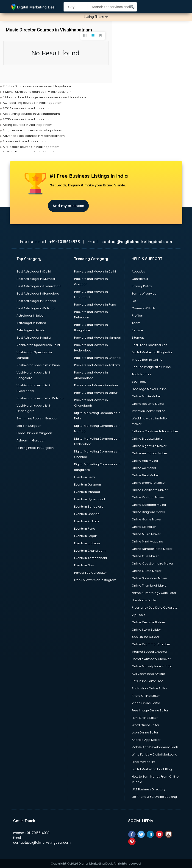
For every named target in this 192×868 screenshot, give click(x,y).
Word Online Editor (146, 725)
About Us (138, 271)
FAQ (135, 301)
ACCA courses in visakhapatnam (27, 108)
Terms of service (144, 294)
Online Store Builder (146, 630)
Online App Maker (145, 461)
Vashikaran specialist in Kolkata (40, 398)
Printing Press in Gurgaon (35, 448)
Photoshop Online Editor (150, 688)
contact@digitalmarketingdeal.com (42, 843)
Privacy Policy (142, 286)
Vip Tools (138, 615)
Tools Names (141, 374)
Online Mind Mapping (147, 541)
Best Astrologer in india (34, 338)
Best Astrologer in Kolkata (36, 308)
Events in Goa (84, 565)
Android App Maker (146, 740)
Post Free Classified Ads (149, 345)
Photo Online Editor (146, 696)
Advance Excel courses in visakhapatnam (34, 136)
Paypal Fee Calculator (90, 573)
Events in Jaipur (86, 536)
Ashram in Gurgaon (31, 440)
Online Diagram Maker (148, 512)
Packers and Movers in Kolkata (97, 365)
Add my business (68, 206)
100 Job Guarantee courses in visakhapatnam (37, 86)
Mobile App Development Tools (155, 747)
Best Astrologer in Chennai (36, 301)
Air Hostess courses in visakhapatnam (31, 147)
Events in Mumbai (87, 492)
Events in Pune (85, 529)
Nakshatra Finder (144, 600)
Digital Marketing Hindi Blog (152, 769)
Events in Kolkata (86, 521)
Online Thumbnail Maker (150, 586)
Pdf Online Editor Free (147, 681)
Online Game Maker (147, 519)
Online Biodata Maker (148, 439)
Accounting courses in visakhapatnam (31, 114)
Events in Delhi (85, 477)
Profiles (137, 316)
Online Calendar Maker (149, 505)
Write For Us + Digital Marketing (154, 754)
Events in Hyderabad (89, 499)
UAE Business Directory (149, 789)
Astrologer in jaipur (31, 316)
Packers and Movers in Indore (96, 385)
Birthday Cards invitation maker (155, 431)
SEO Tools (139, 382)
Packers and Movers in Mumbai (97, 338)
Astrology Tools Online (148, 674)
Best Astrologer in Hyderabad (39, 286)
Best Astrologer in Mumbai (36, 279)
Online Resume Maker (148, 404)
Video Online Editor (146, 703)
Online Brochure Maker (149, 483)
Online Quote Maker (147, 571)
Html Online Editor (145, 718)
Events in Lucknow (87, 543)
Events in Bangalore (89, 507)
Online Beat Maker (145, 475)
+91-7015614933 (37, 833)
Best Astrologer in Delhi (34, 271)
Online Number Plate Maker (152, 549)
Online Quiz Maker (145, 556)
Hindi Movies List (143, 762)
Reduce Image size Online (151, 367)
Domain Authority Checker (151, 659)
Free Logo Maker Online (149, 389)
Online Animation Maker (149, 453)
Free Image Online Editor (150, 710)
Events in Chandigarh (90, 551)
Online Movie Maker (146, 396)
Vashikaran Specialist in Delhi (38, 345)
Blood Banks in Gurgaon (34, 433)
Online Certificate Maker (150, 490)
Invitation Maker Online (149, 411)
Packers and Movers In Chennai (98, 358)
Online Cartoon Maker (148, 497)
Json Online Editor (145, 732)
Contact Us (140, 279)
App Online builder (146, 637)
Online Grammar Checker (151, 644)
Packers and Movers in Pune (95, 305)
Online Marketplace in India (152, 666)
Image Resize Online (147, 360)
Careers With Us (144, 308)
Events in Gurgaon (88, 485)
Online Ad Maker (144, 468)
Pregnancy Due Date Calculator (155, 608)
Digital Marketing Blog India (152, 352)
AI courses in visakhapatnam (24, 141)
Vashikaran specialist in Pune (38, 365)
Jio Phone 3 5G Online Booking (154, 797)
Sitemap (138, 338)
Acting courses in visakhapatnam (28, 125)
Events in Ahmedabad (90, 558)
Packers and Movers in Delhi (95, 271)
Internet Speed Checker (150, 652)
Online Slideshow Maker (150, 578)
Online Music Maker (146, 534)
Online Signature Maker (149, 446)
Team (136, 323)
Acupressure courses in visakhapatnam (32, 130)
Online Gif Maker (144, 527)
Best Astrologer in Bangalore (38, 294)
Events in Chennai (87, 514)
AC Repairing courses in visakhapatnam (33, 103)
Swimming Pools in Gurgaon (37, 418)
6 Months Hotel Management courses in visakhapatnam (44, 97)
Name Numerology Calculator (154, 593)
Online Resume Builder (149, 622)
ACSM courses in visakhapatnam (27, 119)
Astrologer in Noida (31, 330)
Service (137, 330)
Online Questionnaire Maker (153, 563)
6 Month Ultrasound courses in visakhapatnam (37, 92)
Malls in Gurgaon (29, 426)
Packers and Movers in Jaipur (96, 393)
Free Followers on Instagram (95, 580)
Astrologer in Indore (31, 323)
